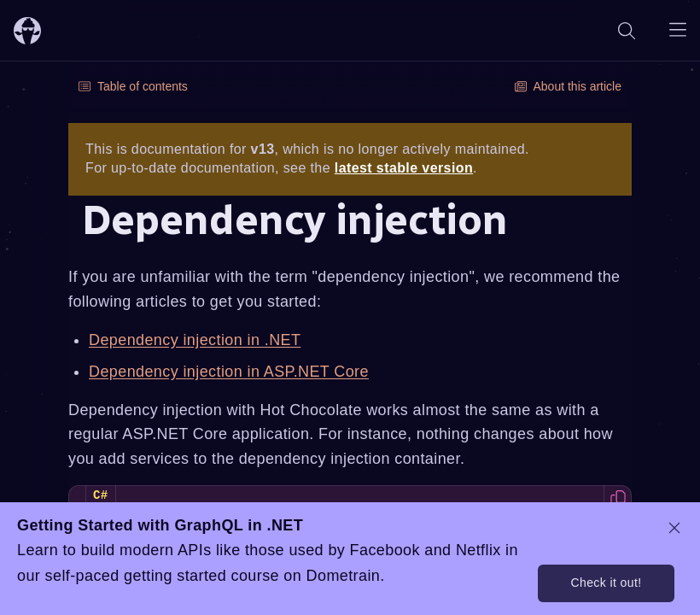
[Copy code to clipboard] (618, 499)
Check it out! (606, 583)
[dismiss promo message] (674, 528)
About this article (569, 86)
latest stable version (404, 168)
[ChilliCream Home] (27, 30)
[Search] (627, 30)
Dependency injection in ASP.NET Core (229, 372)
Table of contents (133, 86)
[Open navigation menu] (678, 30)
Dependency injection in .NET (195, 340)
